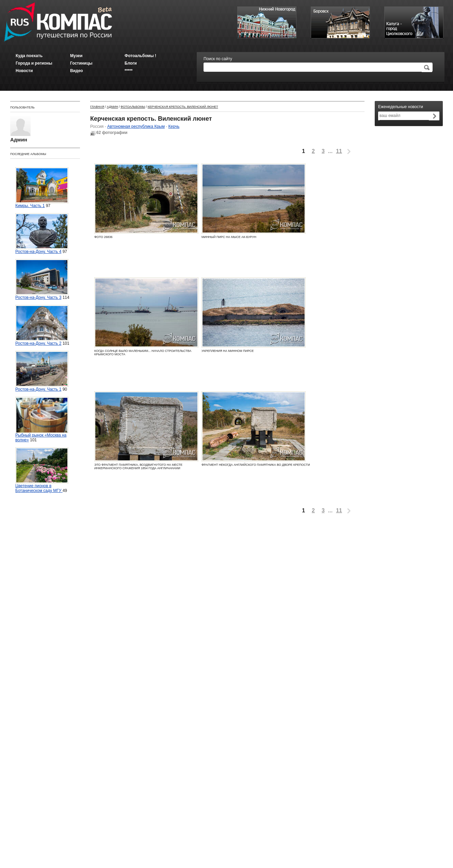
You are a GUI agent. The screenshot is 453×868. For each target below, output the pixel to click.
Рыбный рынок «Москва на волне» (42, 420)
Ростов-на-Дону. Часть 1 (42, 371)
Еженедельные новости (401, 107)
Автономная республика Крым (136, 126)
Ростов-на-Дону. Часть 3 (42, 279)
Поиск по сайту (218, 59)
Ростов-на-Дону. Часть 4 (42, 234)
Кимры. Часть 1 (42, 188)
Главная (97, 107)
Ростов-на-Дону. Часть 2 (42, 325)
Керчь (174, 126)
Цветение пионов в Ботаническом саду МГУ (42, 470)
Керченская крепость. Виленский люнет (183, 107)
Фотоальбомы (133, 107)
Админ (112, 107)
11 (339, 151)
